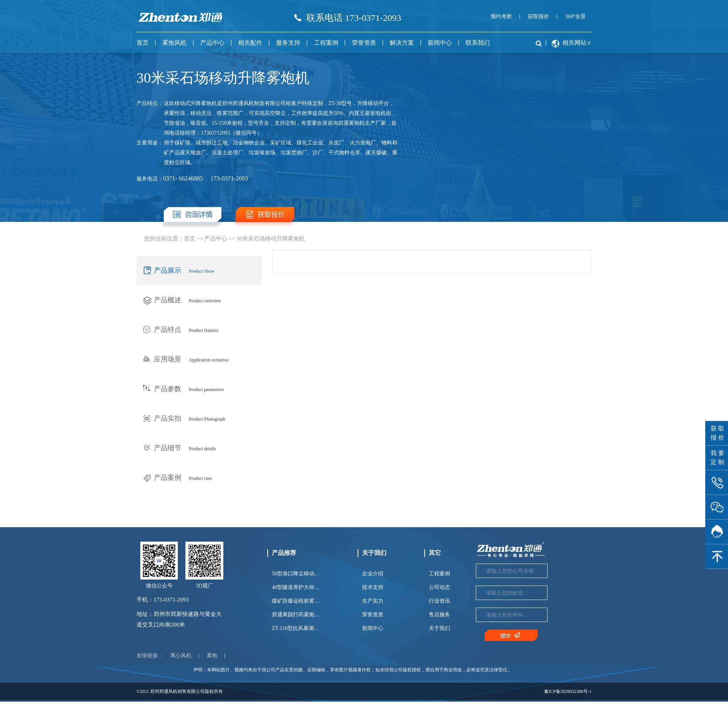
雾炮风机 (174, 43)
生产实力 (373, 601)
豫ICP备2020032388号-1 (568, 691)
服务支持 (288, 43)
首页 (143, 43)
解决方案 (402, 43)
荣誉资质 (364, 43)
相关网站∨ (577, 43)
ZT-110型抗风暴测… (296, 628)
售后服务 (439, 615)
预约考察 (501, 16)
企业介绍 (373, 574)
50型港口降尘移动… (296, 574)
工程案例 (326, 43)
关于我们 (439, 628)
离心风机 (181, 656)
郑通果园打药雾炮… (296, 615)
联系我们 (478, 43)
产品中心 (212, 43)
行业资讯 (439, 601)
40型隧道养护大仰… (296, 587)
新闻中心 (440, 43)
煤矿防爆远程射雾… (296, 601)
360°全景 (575, 16)
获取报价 (538, 16)
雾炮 (212, 656)
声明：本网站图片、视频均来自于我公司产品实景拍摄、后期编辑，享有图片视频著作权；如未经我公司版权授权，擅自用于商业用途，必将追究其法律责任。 (353, 670)
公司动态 (439, 587)
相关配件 (250, 43)
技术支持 (373, 587)
